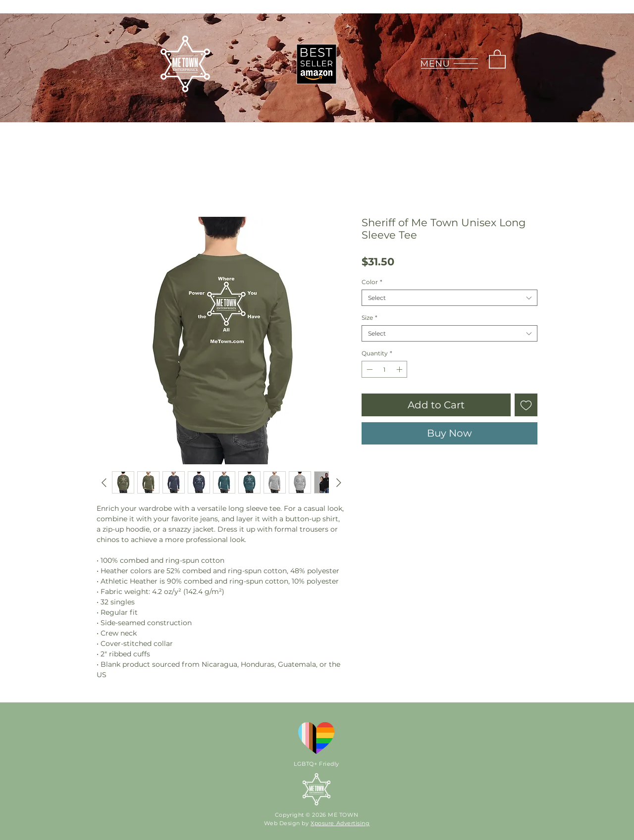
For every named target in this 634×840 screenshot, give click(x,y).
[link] (497, 58)
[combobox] (449, 298)
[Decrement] (369, 369)
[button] (449, 64)
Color (372, 282)
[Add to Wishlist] (526, 405)
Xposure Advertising (340, 823)
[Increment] (400, 369)
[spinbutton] (384, 369)
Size (370, 318)
